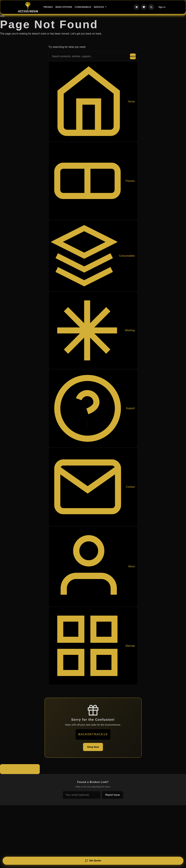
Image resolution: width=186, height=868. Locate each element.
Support (93, 408)
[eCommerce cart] (136, 7)
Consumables (93, 256)
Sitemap (93, 646)
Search (133, 56)
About (93, 566)
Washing (93, 330)
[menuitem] (48, 7)
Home (93, 102)
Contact (93, 487)
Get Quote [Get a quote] (93, 860)
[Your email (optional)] (82, 795)
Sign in (162, 7)
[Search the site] (93, 56)
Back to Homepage (20, 769)
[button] (151, 7)
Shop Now (93, 747)
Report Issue (113, 795)
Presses (93, 181)
